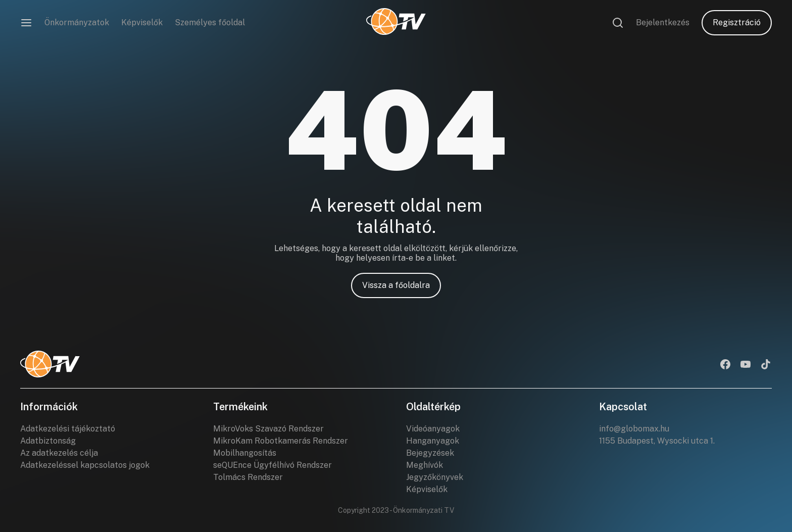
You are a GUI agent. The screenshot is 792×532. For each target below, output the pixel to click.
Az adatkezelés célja (59, 453)
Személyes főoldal (210, 22)
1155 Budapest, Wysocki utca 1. (657, 441)
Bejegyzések (430, 453)
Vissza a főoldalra (396, 285)
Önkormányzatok (77, 22)
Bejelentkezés (663, 22)
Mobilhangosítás (245, 453)
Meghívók (425, 465)
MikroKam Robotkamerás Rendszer (281, 441)
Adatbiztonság (48, 441)
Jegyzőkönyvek (435, 477)
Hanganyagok (433, 441)
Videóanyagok (433, 429)
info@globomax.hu (634, 429)
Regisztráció (737, 22)
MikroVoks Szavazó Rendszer (268, 429)
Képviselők (142, 22)
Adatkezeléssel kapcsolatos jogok (85, 465)
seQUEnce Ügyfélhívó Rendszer (273, 465)
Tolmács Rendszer (248, 477)
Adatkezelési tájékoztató (68, 429)
